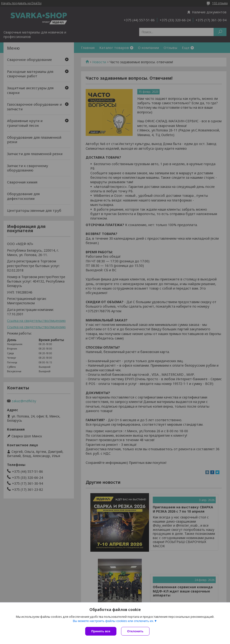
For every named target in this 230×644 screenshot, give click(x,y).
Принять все (101, 631)
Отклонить (135, 631)
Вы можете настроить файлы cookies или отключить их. (113, 621)
